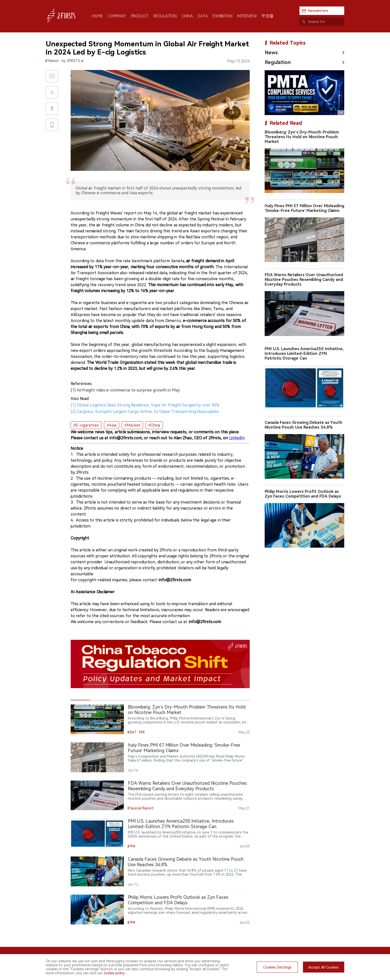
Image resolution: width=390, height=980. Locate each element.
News (271, 53)
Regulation (278, 62)
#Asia (112, 425)
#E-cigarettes (86, 425)
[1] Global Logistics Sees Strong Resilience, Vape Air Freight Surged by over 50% (145, 405)
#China (154, 425)
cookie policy (114, 973)
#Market (132, 425)
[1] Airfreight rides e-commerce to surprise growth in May (125, 390)
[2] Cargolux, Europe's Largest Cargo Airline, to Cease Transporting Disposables (145, 412)
